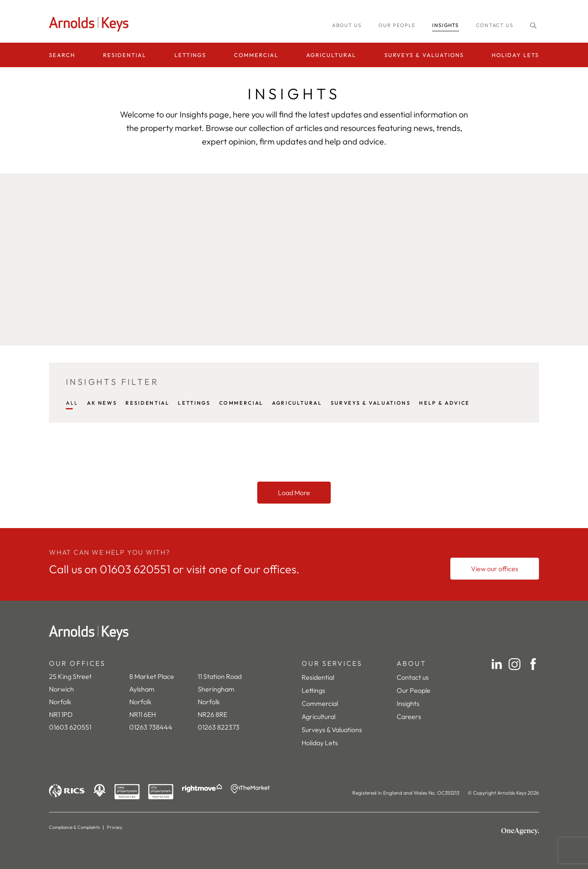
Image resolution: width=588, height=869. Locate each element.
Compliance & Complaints (75, 827)
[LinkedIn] (497, 664)
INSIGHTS (446, 25)
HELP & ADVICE (444, 403)
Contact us (495, 25)
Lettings (190, 55)
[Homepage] (91, 24)
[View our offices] (495, 569)
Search (62, 55)
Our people (397, 25)
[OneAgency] (520, 831)
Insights (408, 703)
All (72, 403)
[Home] (294, 633)
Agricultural (331, 55)
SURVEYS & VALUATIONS (371, 403)
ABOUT (411, 663)
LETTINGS (194, 403)
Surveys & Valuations (424, 55)
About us (347, 25)
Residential (125, 55)
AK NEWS (102, 403)
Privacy (115, 827)
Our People (414, 690)
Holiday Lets (515, 55)
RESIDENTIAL (147, 403)
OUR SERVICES (332, 663)
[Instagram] (514, 664)
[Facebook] (533, 664)
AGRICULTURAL (297, 403)
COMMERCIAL (241, 403)
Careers (409, 716)
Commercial (256, 55)
